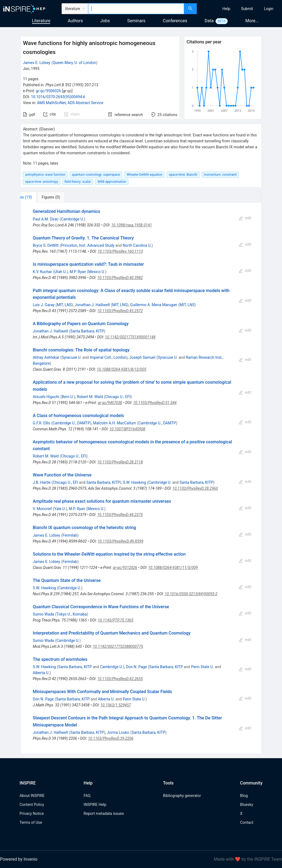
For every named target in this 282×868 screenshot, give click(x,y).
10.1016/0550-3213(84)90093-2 (191, 594)
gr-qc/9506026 (48, 91)
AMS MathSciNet (51, 103)
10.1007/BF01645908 (127, 429)
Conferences (175, 21)
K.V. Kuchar (42, 272)
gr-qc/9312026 (125, 568)
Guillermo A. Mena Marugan (154, 305)
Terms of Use (31, 822)
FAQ (87, 796)
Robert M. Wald (90, 397)
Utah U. (60, 272)
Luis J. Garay (44, 305)
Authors (75, 21)
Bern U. (68, 397)
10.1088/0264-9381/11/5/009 (173, 568)
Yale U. (60, 509)
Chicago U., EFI (118, 397)
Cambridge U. (72, 219)
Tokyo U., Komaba (72, 614)
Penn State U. (202, 667)
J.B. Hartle (42, 482)
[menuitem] (226, 9)
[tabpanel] (141, 478)
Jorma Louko (118, 732)
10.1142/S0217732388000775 (118, 646)
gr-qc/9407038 (110, 403)
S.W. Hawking (134, 482)
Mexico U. (97, 272)
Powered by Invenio (19, 859)
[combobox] (136, 9)
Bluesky (247, 805)
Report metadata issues (104, 813)
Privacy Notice (32, 813)
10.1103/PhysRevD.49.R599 (121, 541)
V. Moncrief (42, 509)
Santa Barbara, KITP (87, 331)
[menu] (240, 9)
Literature (41, 21)
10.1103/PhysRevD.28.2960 (195, 488)
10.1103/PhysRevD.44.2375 (120, 515)
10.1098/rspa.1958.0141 (132, 225)
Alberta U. (41, 673)
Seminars (136, 21)
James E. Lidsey (37, 63)
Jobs (105, 21)
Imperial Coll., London (108, 357)
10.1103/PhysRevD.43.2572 (120, 311)
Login (269, 9)
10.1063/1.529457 (116, 705)
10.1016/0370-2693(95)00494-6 (58, 97)
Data (209, 21)
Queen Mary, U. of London (74, 63)
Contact (247, 822)
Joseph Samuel (142, 357)
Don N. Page (136, 667)
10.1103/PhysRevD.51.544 (155, 403)
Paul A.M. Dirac (46, 219)
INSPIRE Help (95, 805)
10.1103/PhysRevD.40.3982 (120, 278)
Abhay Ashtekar (46, 357)
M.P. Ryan (78, 272)
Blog (244, 796)
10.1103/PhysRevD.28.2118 (120, 462)
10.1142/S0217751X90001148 (130, 337)
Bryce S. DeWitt (46, 245)
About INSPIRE (32, 796)
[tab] (38, 197)
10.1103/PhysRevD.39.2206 (111, 738)
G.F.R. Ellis (42, 423)
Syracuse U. (72, 357)
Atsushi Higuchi (46, 397)
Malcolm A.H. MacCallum (115, 423)
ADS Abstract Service (85, 103)
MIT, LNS (64, 305)
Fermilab (70, 535)
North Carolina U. (137, 245)
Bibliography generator (182, 796)
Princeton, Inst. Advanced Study (88, 245)
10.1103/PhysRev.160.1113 (120, 251)
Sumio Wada (44, 614)
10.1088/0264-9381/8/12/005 (122, 369)
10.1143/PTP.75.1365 (115, 620)
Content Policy (32, 805)
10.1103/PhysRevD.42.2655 (120, 679)
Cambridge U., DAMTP (71, 423)
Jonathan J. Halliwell (92, 305)
